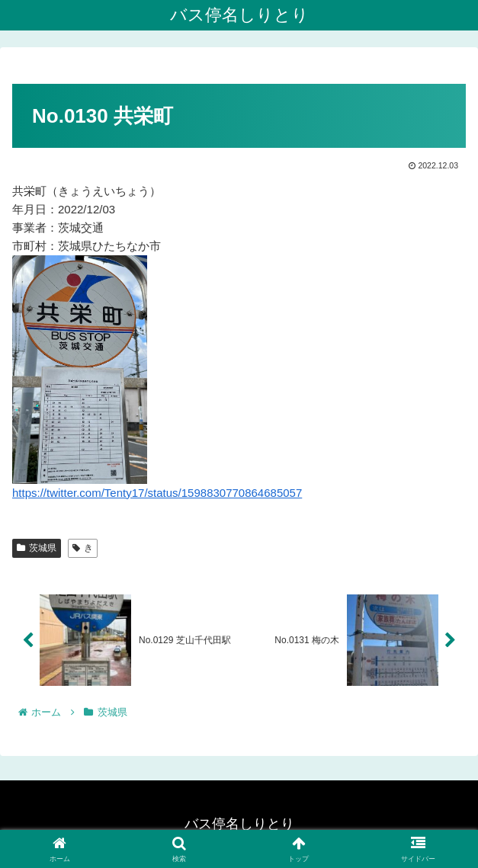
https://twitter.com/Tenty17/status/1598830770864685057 (157, 493)
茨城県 (37, 548)
